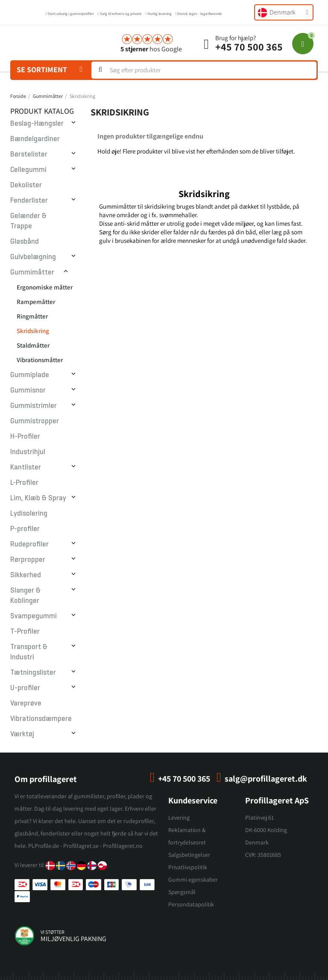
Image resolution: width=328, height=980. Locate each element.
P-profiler (25, 529)
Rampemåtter (36, 302)
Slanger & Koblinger (25, 595)
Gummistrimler (34, 406)
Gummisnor (28, 390)
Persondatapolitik (191, 904)
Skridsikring (33, 331)
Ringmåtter (32, 316)
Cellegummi (28, 170)
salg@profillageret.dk (266, 779)
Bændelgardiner (35, 139)
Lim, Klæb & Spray (38, 498)
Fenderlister (29, 200)
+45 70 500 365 (249, 47)
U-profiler (25, 688)
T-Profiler (25, 631)
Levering (179, 818)
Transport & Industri (29, 652)
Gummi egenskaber (193, 880)
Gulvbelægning (33, 257)
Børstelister (29, 154)
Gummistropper (35, 421)
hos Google (151, 49)
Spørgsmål (182, 892)
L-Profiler (24, 483)
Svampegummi (34, 616)
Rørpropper (28, 559)
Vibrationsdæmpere (41, 719)
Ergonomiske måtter (45, 287)
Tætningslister (33, 672)
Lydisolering (29, 513)
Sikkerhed (26, 575)
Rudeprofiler (29, 544)
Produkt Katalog (42, 111)
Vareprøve (26, 703)
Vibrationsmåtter (40, 360)
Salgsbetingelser (189, 855)
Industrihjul (28, 452)
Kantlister (26, 467)
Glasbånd (25, 241)
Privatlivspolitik (188, 867)
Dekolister (26, 185)
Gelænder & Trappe (28, 221)
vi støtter (53, 932)
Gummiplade (30, 375)
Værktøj (22, 734)
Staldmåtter (33, 345)
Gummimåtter (32, 272)
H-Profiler (25, 436)
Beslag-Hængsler (37, 123)
